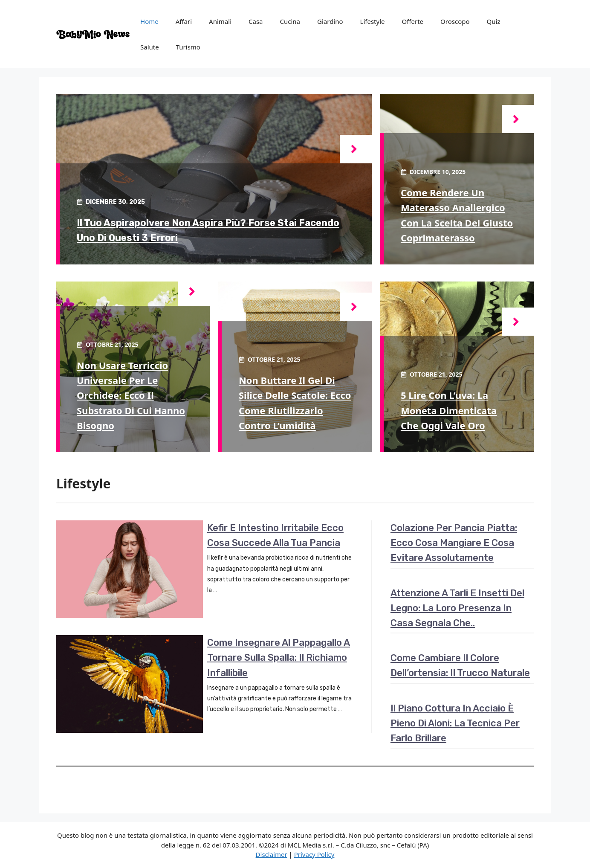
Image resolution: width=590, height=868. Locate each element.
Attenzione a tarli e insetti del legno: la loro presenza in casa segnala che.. (457, 608)
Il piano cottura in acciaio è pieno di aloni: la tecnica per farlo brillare (455, 723)
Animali (220, 21)
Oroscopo (455, 21)
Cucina (290, 21)
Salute (150, 47)
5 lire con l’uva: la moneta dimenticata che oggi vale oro (449, 410)
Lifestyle (373, 21)
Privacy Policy (314, 854)
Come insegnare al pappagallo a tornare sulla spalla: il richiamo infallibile (279, 658)
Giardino (330, 21)
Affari (184, 21)
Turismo (188, 47)
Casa (256, 21)
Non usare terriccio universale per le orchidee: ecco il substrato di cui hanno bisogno (131, 395)
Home (149, 21)
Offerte (413, 21)
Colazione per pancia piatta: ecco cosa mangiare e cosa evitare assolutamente (454, 543)
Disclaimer (272, 854)
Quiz (494, 21)
